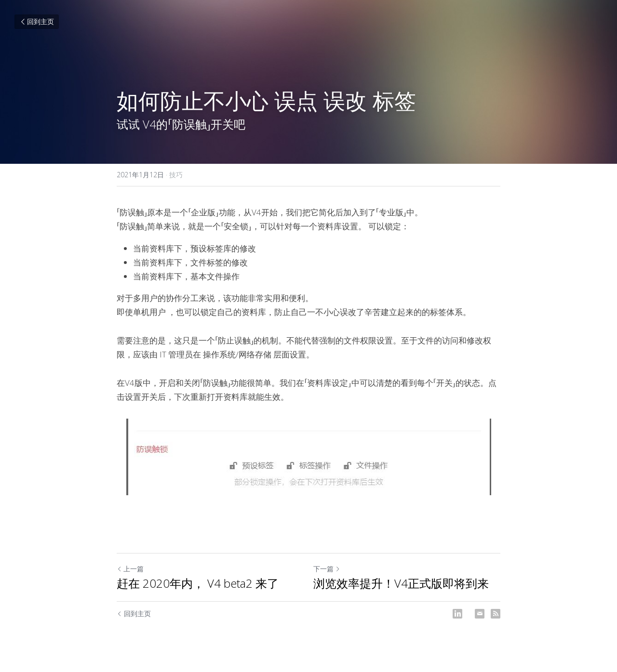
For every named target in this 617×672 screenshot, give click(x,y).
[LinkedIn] (457, 614)
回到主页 (37, 21)
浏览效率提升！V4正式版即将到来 (401, 583)
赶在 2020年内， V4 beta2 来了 (198, 583)
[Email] (480, 614)
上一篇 (130, 569)
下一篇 (327, 569)
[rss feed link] (496, 614)
